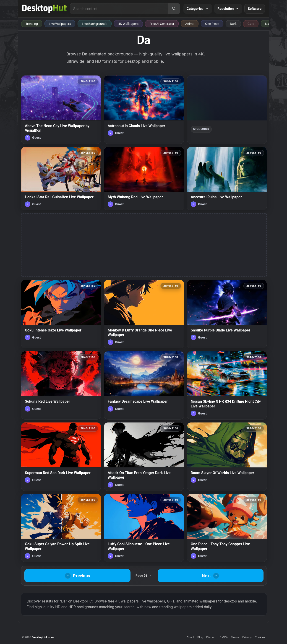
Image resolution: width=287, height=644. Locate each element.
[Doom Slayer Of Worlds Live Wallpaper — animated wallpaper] (227, 456)
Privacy (247, 637)
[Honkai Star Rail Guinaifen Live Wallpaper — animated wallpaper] (61, 179)
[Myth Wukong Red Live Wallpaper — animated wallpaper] (144, 179)
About (190, 637)
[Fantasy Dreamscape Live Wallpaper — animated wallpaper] (144, 385)
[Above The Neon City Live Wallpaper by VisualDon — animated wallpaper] (61, 110)
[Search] (174, 9)
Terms (235, 637)
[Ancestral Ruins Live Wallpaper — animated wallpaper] (227, 179)
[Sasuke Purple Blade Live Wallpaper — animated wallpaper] (227, 314)
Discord (211, 637)
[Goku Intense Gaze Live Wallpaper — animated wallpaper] (61, 314)
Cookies (260, 637)
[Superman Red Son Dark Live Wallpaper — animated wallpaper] (61, 456)
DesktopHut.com (43, 637)
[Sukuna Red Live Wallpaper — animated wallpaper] (61, 385)
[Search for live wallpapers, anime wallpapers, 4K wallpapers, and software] (119, 9)
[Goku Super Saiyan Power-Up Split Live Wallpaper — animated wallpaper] (61, 528)
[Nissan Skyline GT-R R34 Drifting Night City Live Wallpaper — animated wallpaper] (227, 385)
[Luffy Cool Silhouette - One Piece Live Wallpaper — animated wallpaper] (144, 528)
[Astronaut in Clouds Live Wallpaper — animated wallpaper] (144, 110)
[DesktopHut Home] (44, 9)
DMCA (224, 637)
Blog (200, 637)
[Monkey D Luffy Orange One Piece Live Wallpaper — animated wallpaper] (144, 314)
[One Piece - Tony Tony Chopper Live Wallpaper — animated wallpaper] (227, 528)
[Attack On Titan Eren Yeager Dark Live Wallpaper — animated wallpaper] (144, 456)
